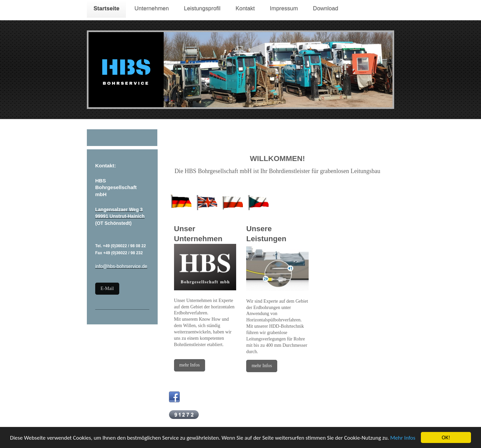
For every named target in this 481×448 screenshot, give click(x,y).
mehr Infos (190, 365)
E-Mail (107, 288)
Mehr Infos (403, 438)
